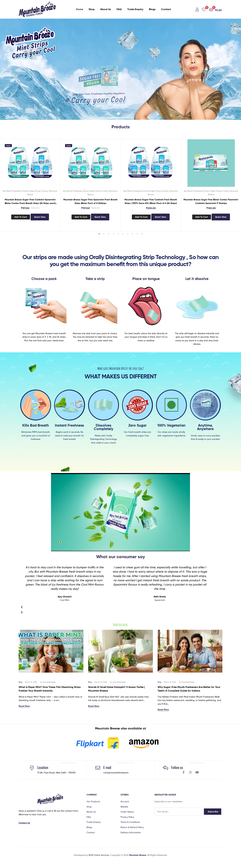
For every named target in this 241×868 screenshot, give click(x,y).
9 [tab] (137, 234)
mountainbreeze (49, 682)
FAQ (119, 9)
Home (79, 9)
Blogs (152, 9)
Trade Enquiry (135, 9)
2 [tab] (104, 234)
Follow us (177, 767)
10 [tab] (142, 234)
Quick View (40, 217)
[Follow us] (166, 768)
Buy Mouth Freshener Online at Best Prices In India (25, 191)
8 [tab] (132, 234)
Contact (166, 9)
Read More (24, 706)
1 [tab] (99, 234)
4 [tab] (113, 234)
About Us (106, 9)
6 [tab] (123, 234)
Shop (92, 9)
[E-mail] (98, 768)
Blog (20, 682)
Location (43, 767)
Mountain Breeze (138, 855)
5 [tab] (118, 234)
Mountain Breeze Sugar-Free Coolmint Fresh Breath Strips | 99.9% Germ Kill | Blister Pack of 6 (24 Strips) (151, 201)
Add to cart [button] (21, 217)
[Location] (32, 768)
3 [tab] (109, 234)
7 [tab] (128, 234)
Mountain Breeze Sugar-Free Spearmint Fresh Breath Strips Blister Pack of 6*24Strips (90, 201)
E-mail (107, 767)
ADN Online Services (99, 855)
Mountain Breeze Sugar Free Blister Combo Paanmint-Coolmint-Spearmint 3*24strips (211, 201)
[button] (120, 512)
